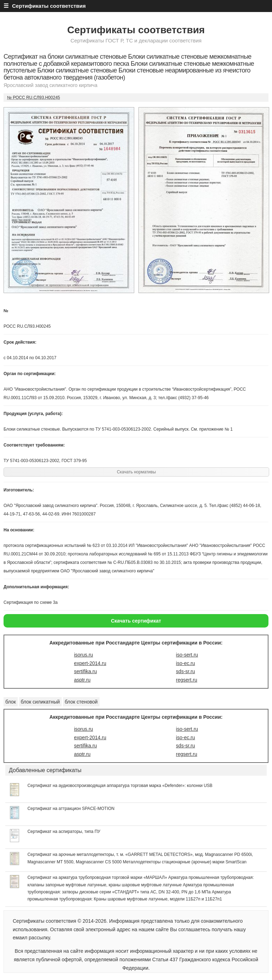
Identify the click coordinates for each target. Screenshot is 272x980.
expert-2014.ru (90, 663)
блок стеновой (81, 702)
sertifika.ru (86, 671)
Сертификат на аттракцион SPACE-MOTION (71, 809)
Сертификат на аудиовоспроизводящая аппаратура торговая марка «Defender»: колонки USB (120, 786)
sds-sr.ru (186, 671)
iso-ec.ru (186, 663)
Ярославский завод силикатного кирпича (50, 85)
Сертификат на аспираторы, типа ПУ (64, 832)
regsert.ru (187, 680)
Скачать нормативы (136, 472)
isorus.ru (84, 655)
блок (11, 702)
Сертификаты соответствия (136, 30)
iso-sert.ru (187, 655)
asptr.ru (82, 680)
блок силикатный (40, 702)
